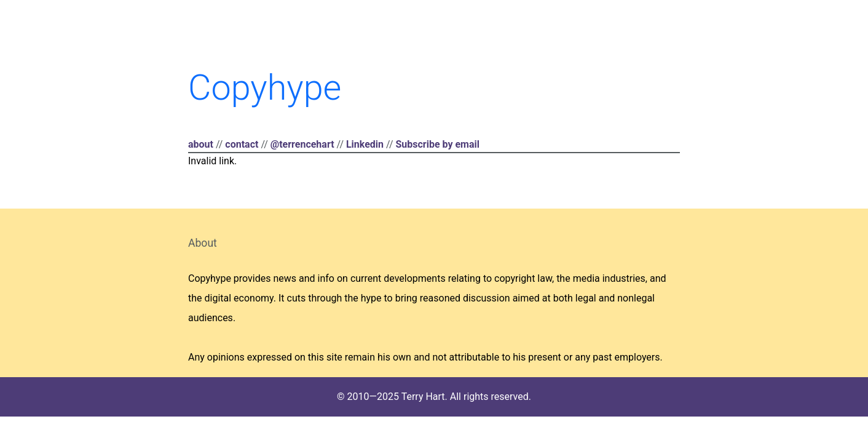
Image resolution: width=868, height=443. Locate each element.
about (201, 144)
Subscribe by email (437, 144)
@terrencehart (302, 144)
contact (242, 144)
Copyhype (265, 88)
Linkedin (365, 144)
